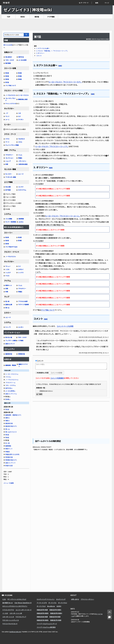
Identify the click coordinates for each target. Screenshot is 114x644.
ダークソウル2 (63, 603)
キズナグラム (22, 190)
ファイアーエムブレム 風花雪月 (46, 627)
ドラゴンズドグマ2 (8, 610)
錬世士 (8, 418)
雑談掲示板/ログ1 (11, 426)
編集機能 (8, 446)
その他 (7, 209)
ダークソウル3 (41, 606)
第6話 (20, 79)
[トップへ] (110, 612)
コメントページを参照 (65, 326)
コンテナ (21, 187)
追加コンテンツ (10, 344)
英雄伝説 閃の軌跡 (42, 610)
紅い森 (7, 301)
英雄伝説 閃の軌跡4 (56, 613)
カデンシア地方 (10, 206)
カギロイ (21, 269)
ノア (7, 113)
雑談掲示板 (9, 354)
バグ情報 (21, 340)
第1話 (7, 73)
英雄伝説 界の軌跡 (56, 620)
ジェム (20, 155)
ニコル (7, 269)
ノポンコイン (22, 161)
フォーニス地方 (10, 197)
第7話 (7, 82)
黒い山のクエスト (11, 432)
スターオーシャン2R (16, 613)
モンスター (9, 174)
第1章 (7, 237)
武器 (7, 288)
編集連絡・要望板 (11, 365)
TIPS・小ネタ (10, 60)
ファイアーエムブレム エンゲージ (47, 624)
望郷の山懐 (9, 304)
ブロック (106, 337)
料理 (7, 164)
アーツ (7, 142)
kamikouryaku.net (15, 632)
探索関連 (21, 219)
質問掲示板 (21, 354)
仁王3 (4, 599)
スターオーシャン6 (8, 617)
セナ (19, 116)
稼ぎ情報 (8, 63)
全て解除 (39, 394)
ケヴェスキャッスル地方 (12, 203)
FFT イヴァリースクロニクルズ (17, 599)
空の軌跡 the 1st (8, 603)
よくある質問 (22, 60)
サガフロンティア (21, 617)
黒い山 (7, 308)
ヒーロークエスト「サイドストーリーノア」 (52, 146)
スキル (20, 142)
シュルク (8, 272)
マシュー (8, 266)
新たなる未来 (8, 45)
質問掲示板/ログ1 (11, 460)
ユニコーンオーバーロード (24, 610)
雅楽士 (8, 421)
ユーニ (7, 119)
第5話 (7, 79)
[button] (85, 3)
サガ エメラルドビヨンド (10, 624)
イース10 (5, 613)
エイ (19, 266)
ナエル (7, 276)
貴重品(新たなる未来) (12, 454)
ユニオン (21, 327)
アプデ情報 (51, 17)
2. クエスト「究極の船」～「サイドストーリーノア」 (52, 51)
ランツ (7, 116)
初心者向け (9, 57)
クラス (7, 139)
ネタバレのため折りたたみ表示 (15, 129)
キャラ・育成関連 (11, 222)
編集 (97, 3)
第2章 (20, 237)
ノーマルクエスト (11, 95)
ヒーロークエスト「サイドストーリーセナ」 (65, 82)
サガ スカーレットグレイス (11, 620)
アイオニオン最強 (11, 177)
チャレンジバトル (11, 103)
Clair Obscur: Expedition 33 (23, 603)
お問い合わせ (75, 599)
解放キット (9, 285)
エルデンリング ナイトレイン (46, 599)
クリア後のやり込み (11, 247)
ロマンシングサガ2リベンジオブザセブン (15, 606)
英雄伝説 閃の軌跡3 (43, 613)
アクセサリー (9, 155)
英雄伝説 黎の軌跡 (55, 617)
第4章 (20, 240)
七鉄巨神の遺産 (23, 164)
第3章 (7, 240)
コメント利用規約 (57, 378)
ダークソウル (52, 603)
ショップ (8, 161)
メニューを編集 (9, 483)
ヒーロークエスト (23, 95)
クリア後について (48, 310)
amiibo (21, 222)
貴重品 (20, 158)
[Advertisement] (57, 25)
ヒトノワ (8, 327)
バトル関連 (9, 219)
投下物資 (8, 190)
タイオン (21, 119)
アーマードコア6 (42, 603)
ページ (107, 3)
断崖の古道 (9, 466)
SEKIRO (59, 606)
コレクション (9, 158)
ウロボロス (21, 139)
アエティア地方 (10, 194)
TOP (9, 17)
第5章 (7, 244)
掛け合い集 (9, 337)
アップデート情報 (11, 340)
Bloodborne (51, 606)
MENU (23, 17)
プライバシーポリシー (87, 599)
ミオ (19, 113)
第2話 (20, 73)
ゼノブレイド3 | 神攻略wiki (28, 10)
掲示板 (37, 17)
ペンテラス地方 (10, 200)
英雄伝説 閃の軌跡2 (55, 610)
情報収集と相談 (23, 99)
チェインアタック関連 (12, 145)
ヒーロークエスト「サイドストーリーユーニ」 (63, 216)
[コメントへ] (110, 617)
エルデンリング (61, 599)
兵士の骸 (8, 187)
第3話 (7, 76)
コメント (39, 56)
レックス (21, 272)
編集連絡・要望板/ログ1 (13, 415)
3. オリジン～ (40, 53)
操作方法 (21, 57)
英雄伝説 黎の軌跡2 (43, 620)
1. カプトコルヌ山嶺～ (43, 48)
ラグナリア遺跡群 (23, 304)
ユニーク (21, 174)
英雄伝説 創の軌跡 (42, 617)
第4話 (20, 76)
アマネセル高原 (23, 301)
